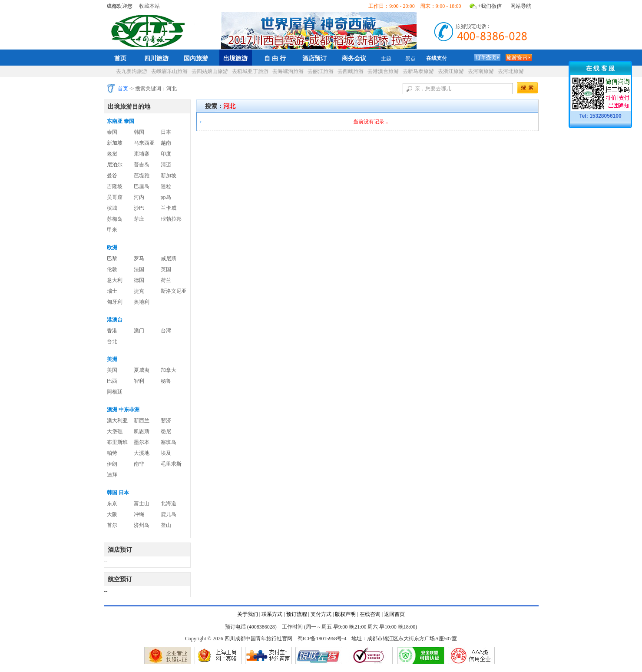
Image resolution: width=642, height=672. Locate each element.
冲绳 (139, 514)
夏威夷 (142, 370)
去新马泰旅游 (418, 71)
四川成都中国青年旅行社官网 (150, 30)
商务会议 (354, 58)
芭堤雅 (142, 175)
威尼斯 (169, 258)
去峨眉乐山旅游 (169, 71)
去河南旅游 (481, 71)
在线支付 (437, 58)
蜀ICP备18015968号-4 (322, 639)
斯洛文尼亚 (174, 291)
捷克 (139, 291)
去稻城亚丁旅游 (250, 71)
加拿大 (169, 370)
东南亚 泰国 (121, 121)
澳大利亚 (117, 420)
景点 (410, 59)
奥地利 (142, 302)
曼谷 (112, 175)
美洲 (112, 359)
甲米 (112, 230)
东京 (112, 503)
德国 (139, 280)
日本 (166, 132)
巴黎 (112, 258)
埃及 (166, 453)
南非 (139, 464)
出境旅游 (235, 58)
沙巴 (139, 208)
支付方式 (321, 614)
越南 (166, 143)
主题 (386, 59)
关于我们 (248, 614)
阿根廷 (115, 392)
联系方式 (272, 614)
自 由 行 (275, 58)
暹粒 (166, 186)
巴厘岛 (142, 186)
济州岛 (142, 525)
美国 (112, 370)
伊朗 (112, 464)
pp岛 (166, 197)
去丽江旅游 (321, 71)
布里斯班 (117, 442)
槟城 (112, 208)
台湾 (166, 331)
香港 (112, 331)
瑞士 (112, 291)
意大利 (115, 280)
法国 (139, 269)
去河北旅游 (511, 71)
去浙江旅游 (451, 71)
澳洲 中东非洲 (123, 410)
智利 (139, 381)
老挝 (112, 154)
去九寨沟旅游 (132, 71)
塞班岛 (169, 442)
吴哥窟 (115, 197)
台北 (112, 341)
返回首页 (394, 614)
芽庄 (139, 219)
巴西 (112, 381)
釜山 (166, 525)
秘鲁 (166, 381)
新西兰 (142, 420)
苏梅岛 (115, 219)
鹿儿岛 (169, 514)
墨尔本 (142, 442)
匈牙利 (115, 302)
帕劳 (112, 453)
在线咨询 (370, 614)
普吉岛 (142, 165)
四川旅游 (156, 58)
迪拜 (112, 475)
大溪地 (142, 453)
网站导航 (521, 6)
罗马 (139, 258)
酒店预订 (314, 58)
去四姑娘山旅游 (210, 71)
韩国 (139, 132)
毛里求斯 (171, 464)
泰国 (112, 132)
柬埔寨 (142, 154)
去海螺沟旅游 (288, 71)
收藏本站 (149, 6)
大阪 (112, 514)
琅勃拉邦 (171, 219)
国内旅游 (196, 58)
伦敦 (112, 269)
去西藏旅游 (351, 71)
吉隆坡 (115, 186)
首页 (120, 58)
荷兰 (166, 280)
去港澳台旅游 (383, 71)
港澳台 (115, 320)
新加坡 (115, 143)
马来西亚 (144, 143)
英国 (166, 269)
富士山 (142, 503)
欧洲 (112, 248)
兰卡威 (169, 208)
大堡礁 (115, 431)
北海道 (169, 503)
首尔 (112, 525)
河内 (139, 197)
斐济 (166, 420)
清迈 (166, 165)
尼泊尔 (115, 165)
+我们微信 (490, 6)
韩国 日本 (118, 493)
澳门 (139, 331)
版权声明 (345, 614)
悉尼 (166, 431)
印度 (166, 154)
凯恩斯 (142, 431)
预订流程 (297, 614)
